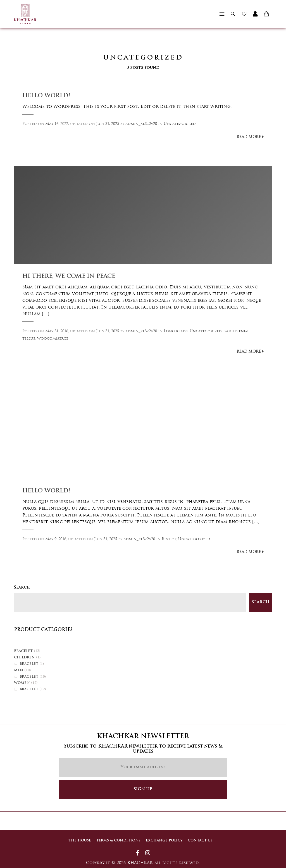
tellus (29, 339)
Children (24, 658)
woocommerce (53, 339)
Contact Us (201, 840)
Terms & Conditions (118, 840)
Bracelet (23, 651)
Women (22, 683)
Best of (169, 539)
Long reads (176, 331)
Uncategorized (180, 124)
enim (244, 331)
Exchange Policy (164, 840)
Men (19, 670)
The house (79, 840)
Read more (249, 137)
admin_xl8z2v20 (141, 124)
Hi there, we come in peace (69, 276)
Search (22, 588)
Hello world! (46, 96)
